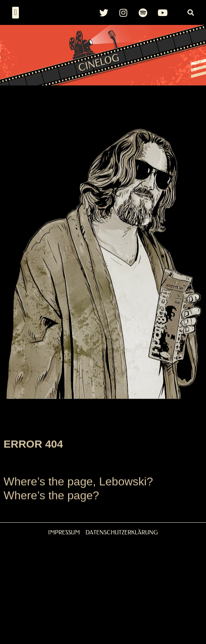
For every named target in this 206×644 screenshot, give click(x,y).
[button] (16, 13)
